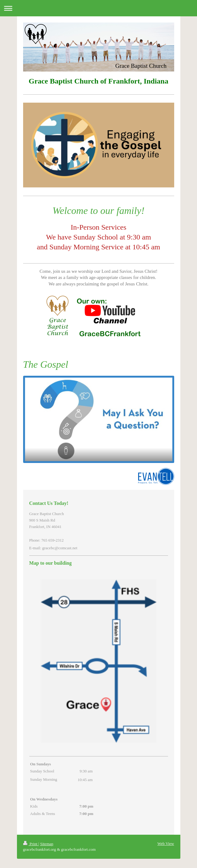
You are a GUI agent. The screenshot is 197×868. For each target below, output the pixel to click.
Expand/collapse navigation (98, 8)
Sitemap (47, 844)
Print (31, 844)
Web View (166, 843)
